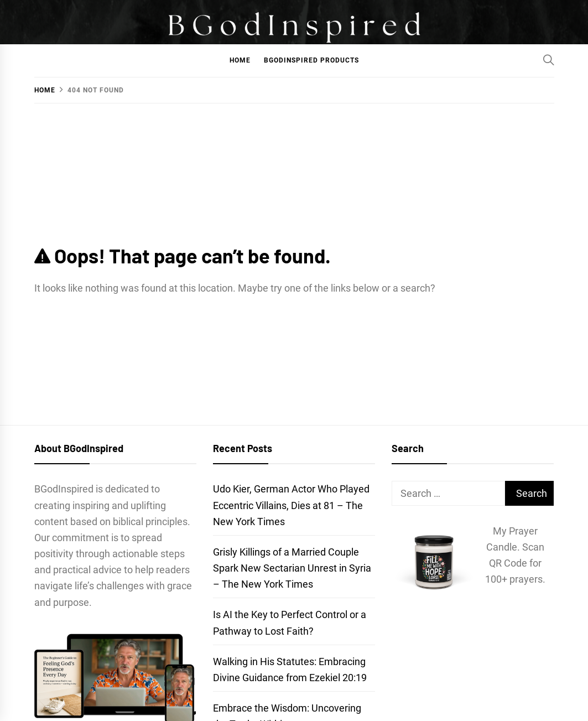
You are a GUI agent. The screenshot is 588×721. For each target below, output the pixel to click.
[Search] (549, 60)
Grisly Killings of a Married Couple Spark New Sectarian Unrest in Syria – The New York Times (292, 568)
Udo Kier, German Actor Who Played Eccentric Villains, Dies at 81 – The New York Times (291, 505)
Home (240, 60)
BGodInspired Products (311, 60)
